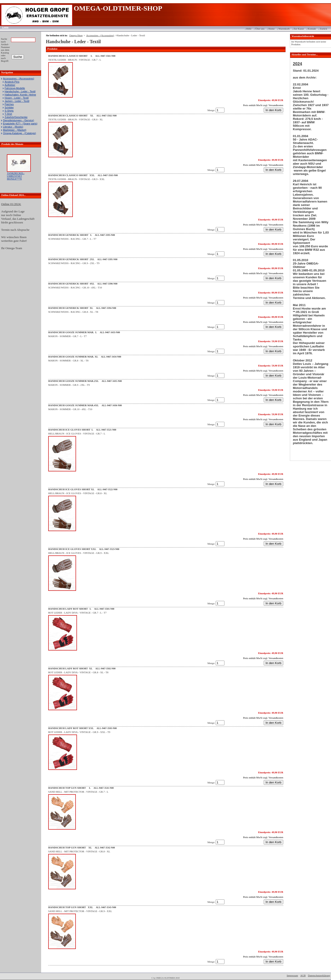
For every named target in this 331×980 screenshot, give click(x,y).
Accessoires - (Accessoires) (19, 79)
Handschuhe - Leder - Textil (20, 91)
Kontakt (312, 29)
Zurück (323, 29)
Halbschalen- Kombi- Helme (20, 95)
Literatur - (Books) (13, 127)
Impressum (292, 975)
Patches (9, 104)
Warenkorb (284, 29)
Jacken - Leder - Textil (17, 101)
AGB (303, 975)
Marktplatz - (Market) (15, 130)
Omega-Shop (76, 35)
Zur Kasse (299, 29)
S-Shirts (9, 111)
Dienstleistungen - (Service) (18, 120)
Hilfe (249, 29)
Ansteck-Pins (12, 82)
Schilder (9, 107)
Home (271, 29)
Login (4, 27)
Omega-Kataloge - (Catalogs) (20, 133)
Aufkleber (10, 85)
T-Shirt (8, 114)
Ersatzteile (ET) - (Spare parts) (20, 124)
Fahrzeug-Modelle (15, 88)
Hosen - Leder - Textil (17, 98)
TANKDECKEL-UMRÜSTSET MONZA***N (16, 176)
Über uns (260, 29)
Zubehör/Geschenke (16, 117)
